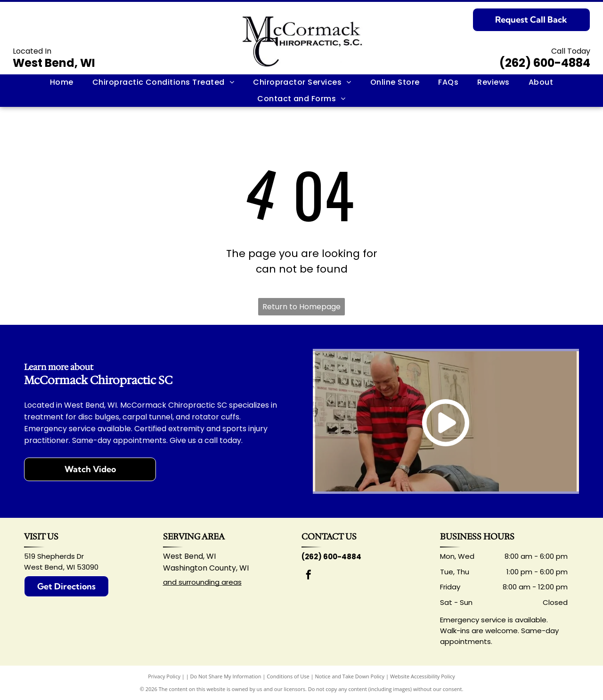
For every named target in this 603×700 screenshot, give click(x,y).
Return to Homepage (301, 307)
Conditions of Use (288, 676)
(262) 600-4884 (545, 63)
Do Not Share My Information (226, 676)
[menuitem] (62, 82)
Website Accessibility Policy (423, 676)
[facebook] (309, 576)
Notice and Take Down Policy (350, 676)
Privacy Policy (164, 676)
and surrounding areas (202, 582)
